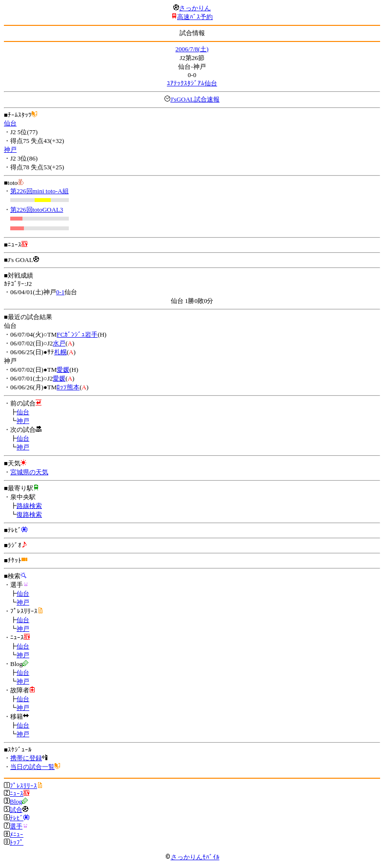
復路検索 (29, 515)
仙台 (10, 123)
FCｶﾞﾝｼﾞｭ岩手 (77, 334)
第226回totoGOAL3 (37, 210)
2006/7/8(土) (192, 49)
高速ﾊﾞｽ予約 (195, 17)
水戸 (59, 343)
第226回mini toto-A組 (40, 191)
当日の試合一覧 (32, 767)
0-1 (60, 292)
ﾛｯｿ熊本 (68, 387)
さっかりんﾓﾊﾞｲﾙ (192, 857)
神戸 (10, 150)
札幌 (61, 352)
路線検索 (29, 506)
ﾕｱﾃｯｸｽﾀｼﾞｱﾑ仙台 (192, 83)
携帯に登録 (26, 758)
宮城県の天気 (29, 472)
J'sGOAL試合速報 (195, 99)
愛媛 (63, 370)
